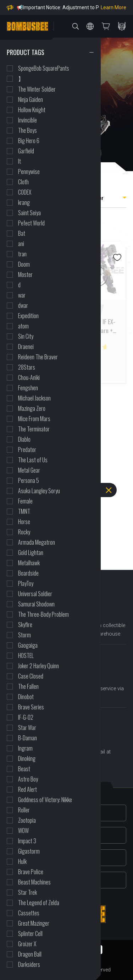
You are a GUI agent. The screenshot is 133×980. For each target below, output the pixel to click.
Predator (27, 450)
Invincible (27, 120)
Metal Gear (29, 470)
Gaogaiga (28, 645)
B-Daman (27, 738)
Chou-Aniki (29, 377)
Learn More (113, 7)
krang (24, 202)
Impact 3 (27, 841)
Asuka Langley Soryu (39, 491)
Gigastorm (29, 851)
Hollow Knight (32, 110)
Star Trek (27, 892)
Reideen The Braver (38, 357)
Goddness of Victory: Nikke (45, 800)
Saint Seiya (29, 213)
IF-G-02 (26, 717)
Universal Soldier (35, 594)
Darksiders (29, 964)
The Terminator (34, 429)
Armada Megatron (37, 542)
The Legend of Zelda (39, 903)
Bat (22, 233)
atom (23, 326)
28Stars (27, 367)
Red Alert (27, 789)
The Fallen (28, 686)
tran (22, 254)
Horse (24, 522)
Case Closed (31, 676)
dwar (23, 305)
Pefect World (31, 223)
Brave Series (31, 707)
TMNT (24, 511)
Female (25, 501)
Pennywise (29, 171)
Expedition (28, 316)
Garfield (26, 151)
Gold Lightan (31, 552)
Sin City (26, 336)
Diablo (24, 439)
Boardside (28, 573)
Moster (25, 274)
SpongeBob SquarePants (44, 68)
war (22, 295)
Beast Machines (34, 882)
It (20, 161)
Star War (27, 728)
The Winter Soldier (37, 89)
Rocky (24, 532)
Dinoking (27, 758)
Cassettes (29, 913)
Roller (24, 810)
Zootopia (27, 820)
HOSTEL (26, 655)
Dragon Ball (30, 954)
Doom (24, 264)
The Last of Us (33, 460)
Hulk (22, 861)
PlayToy (26, 583)
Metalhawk (29, 563)
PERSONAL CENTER (122, 26)
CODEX (25, 192)
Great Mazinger (34, 923)
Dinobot (26, 697)
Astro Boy (28, 779)
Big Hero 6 (29, 141)
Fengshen (28, 388)
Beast (24, 769)
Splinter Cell (30, 933)
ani (21, 244)
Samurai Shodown (36, 604)
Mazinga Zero (32, 408)
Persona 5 (29, 480)
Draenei (26, 347)
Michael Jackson (34, 398)
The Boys (27, 130)
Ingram (25, 748)
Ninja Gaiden (31, 99)
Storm (24, 635)
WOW (23, 831)
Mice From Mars (34, 419)
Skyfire (25, 625)
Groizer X (27, 944)
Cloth (23, 182)
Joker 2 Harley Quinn (38, 666)
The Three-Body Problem (43, 614)
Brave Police (31, 872)
